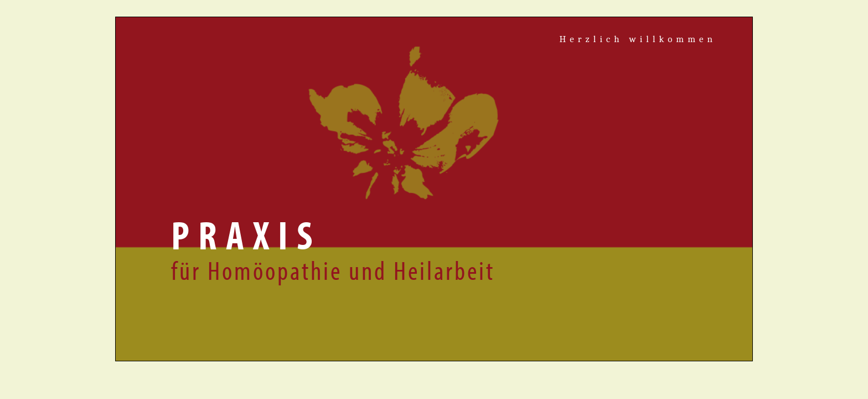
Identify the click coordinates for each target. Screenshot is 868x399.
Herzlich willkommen (638, 39)
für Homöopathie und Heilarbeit (333, 270)
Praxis (246, 234)
